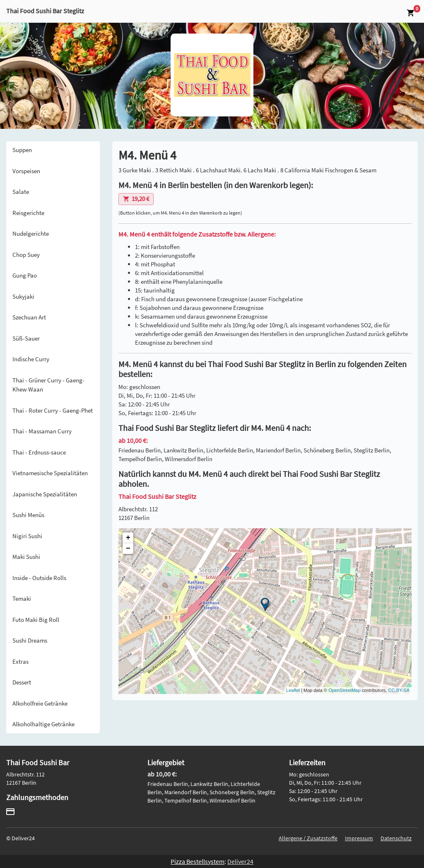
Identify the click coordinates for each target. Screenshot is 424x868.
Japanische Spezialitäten (45, 494)
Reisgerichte (28, 213)
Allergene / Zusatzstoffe (308, 838)
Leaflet (293, 690)
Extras (20, 661)
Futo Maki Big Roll (36, 620)
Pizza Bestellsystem (198, 861)
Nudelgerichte (31, 233)
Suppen (22, 150)
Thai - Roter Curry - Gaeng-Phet (53, 410)
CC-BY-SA (399, 690)
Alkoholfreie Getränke (40, 703)
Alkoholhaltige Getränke (43, 724)
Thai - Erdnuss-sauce (39, 452)
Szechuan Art (29, 317)
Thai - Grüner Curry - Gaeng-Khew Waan (48, 385)
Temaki (22, 598)
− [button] (128, 549)
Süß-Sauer (26, 338)
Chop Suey (26, 255)
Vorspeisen (26, 171)
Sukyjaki (23, 296)
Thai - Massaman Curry (42, 431)
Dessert (22, 682)
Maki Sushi (26, 557)
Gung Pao (25, 275)
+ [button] (128, 538)
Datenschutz (396, 838)
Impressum (359, 838)
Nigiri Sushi (27, 536)
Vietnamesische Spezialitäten (50, 473)
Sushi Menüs (28, 515)
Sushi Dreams (30, 640)
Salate (21, 192)
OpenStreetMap (344, 690)
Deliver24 (240, 861)
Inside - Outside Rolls (39, 578)
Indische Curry (31, 359)
